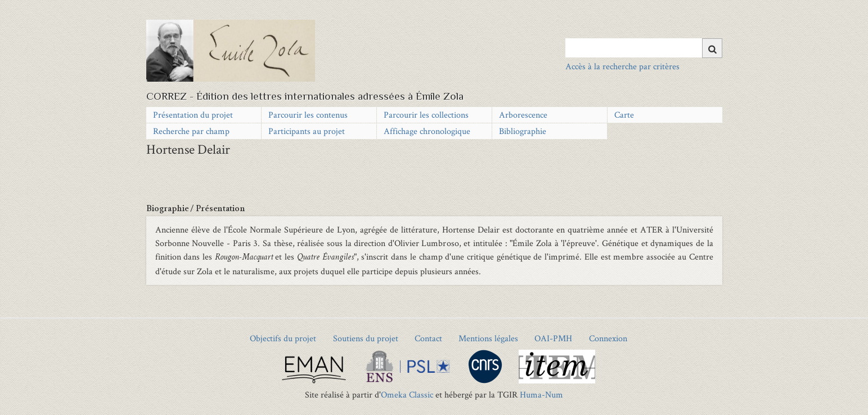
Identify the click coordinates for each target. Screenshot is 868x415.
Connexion (608, 338)
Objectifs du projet (283, 338)
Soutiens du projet (366, 338)
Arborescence (523, 115)
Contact (428, 338)
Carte (624, 115)
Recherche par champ (191, 131)
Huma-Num (541, 394)
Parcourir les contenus (308, 115)
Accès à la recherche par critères (622, 66)
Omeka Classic (407, 394)
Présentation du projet (193, 115)
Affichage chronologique (427, 131)
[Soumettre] (712, 48)
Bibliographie (523, 131)
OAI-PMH (553, 338)
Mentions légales (488, 338)
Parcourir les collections (426, 115)
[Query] (644, 48)
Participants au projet (307, 131)
